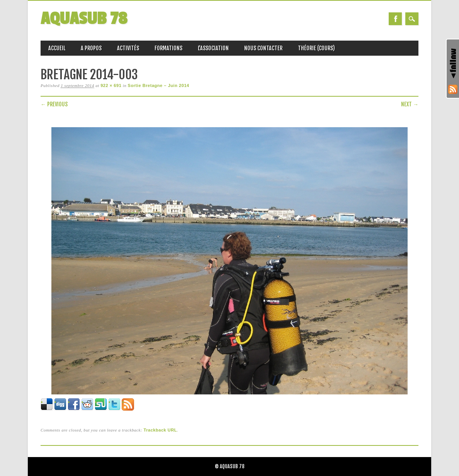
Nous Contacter (263, 48)
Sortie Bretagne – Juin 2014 (159, 85)
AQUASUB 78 (84, 19)
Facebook (395, 19)
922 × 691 (111, 85)
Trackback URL (160, 430)
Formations (168, 48)
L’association (213, 48)
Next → (410, 104)
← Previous (54, 104)
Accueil (57, 48)
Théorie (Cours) (316, 48)
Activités (128, 48)
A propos (91, 48)
